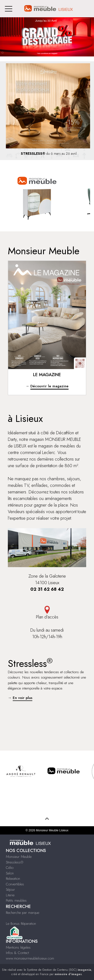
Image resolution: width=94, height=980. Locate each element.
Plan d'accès (47, 613)
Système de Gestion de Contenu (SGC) (59, 970)
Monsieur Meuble (19, 857)
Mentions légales (18, 947)
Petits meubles (16, 900)
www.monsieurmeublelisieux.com (30, 958)
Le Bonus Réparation (21, 924)
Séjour (10, 889)
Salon (10, 873)
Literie (10, 895)
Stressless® (15, 862)
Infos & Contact (17, 953)
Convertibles (15, 884)
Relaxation (13, 879)
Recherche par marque (23, 913)
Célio (10, 868)
